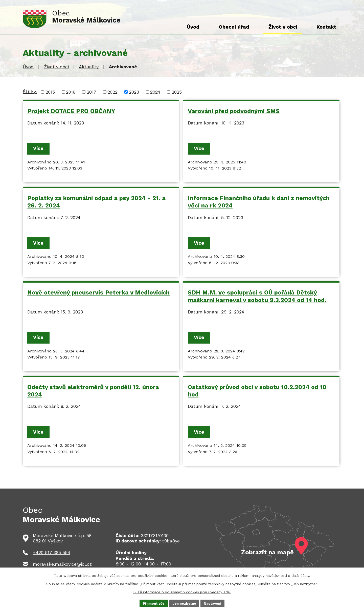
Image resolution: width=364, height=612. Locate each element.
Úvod (28, 67)
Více (40, 149)
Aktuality (89, 67)
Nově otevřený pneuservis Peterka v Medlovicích (98, 294)
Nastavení (214, 603)
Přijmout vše (152, 603)
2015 (50, 92)
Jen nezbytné (185, 603)
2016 (71, 92)
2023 (134, 92)
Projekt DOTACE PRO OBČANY (71, 111)
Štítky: (30, 91)
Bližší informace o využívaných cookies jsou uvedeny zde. (182, 591)
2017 (92, 92)
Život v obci (56, 67)
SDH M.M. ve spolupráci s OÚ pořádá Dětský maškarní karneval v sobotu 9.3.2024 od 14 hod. (257, 298)
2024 (155, 92)
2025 (177, 92)
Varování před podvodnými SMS (234, 111)
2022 (112, 92)
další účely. (301, 575)
